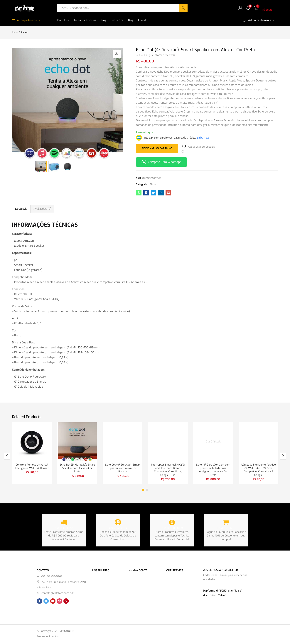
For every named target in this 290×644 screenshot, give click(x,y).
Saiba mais (203, 138)
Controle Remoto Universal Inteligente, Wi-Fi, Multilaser (32, 467)
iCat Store (63, 20)
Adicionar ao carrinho (157, 148)
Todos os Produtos (85, 20)
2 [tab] (147, 491)
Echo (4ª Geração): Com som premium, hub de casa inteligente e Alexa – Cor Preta (213, 470)
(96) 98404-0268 (52, 577)
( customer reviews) (162, 55)
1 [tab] (143, 491)
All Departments (24, 20)
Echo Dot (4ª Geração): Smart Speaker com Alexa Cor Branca (123, 469)
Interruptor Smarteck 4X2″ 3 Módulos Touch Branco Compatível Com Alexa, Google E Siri (168, 470)
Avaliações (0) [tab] (42, 209)
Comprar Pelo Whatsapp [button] (161, 162)
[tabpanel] (32, 454)
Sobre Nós (117, 20)
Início (15, 32)
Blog (104, 20)
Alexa (24, 32)
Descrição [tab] (21, 209)
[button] (266, 8)
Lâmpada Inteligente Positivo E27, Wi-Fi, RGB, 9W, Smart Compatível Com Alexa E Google (259, 470)
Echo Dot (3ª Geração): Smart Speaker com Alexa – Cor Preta (77, 469)
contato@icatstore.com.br (57, 594)
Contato (143, 20)
